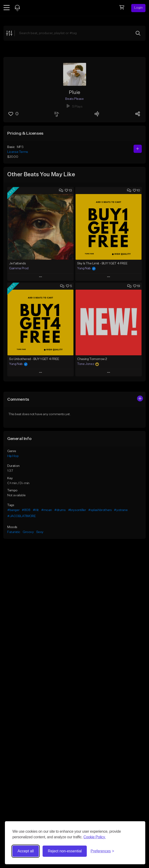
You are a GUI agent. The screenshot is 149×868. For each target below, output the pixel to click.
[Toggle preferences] (102, 851)
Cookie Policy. (95, 837)
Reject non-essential (65, 851)
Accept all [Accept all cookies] (26, 851)
